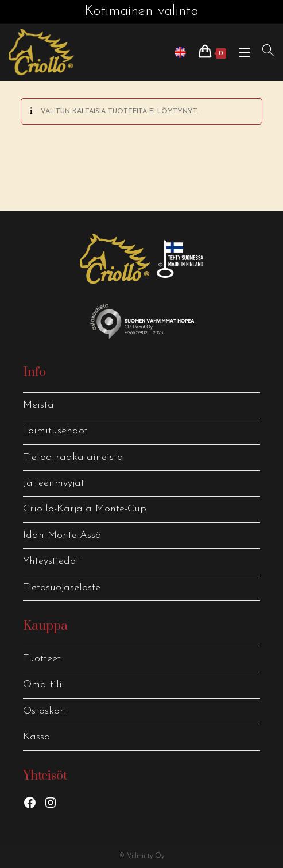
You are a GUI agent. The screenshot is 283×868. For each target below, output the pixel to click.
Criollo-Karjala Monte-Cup (85, 509)
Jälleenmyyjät (54, 483)
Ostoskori (45, 711)
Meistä (38, 405)
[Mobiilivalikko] (242, 52)
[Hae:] (264, 52)
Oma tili (42, 685)
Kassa (37, 737)
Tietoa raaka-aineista (73, 457)
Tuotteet (42, 659)
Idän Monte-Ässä (62, 535)
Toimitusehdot (55, 431)
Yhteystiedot (51, 561)
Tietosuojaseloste (62, 588)
